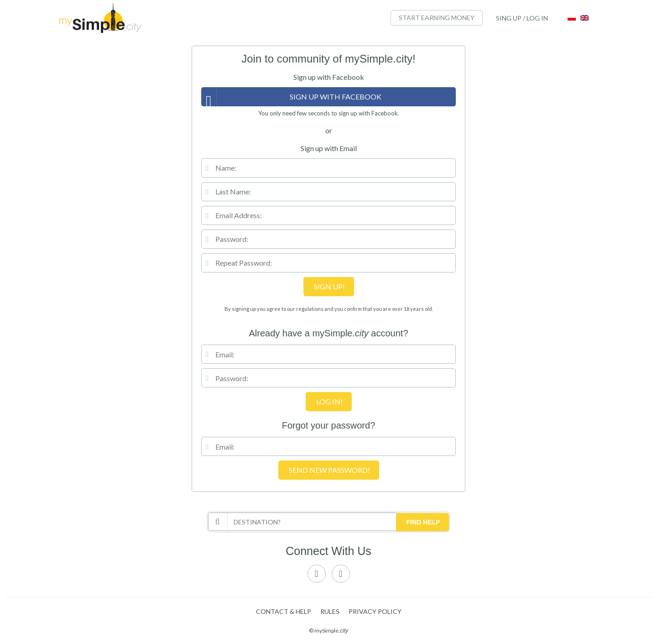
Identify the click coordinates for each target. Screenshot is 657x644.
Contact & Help (284, 611)
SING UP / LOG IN (522, 18)
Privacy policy (375, 611)
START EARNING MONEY (437, 18)
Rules (330, 611)
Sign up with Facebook (336, 97)
